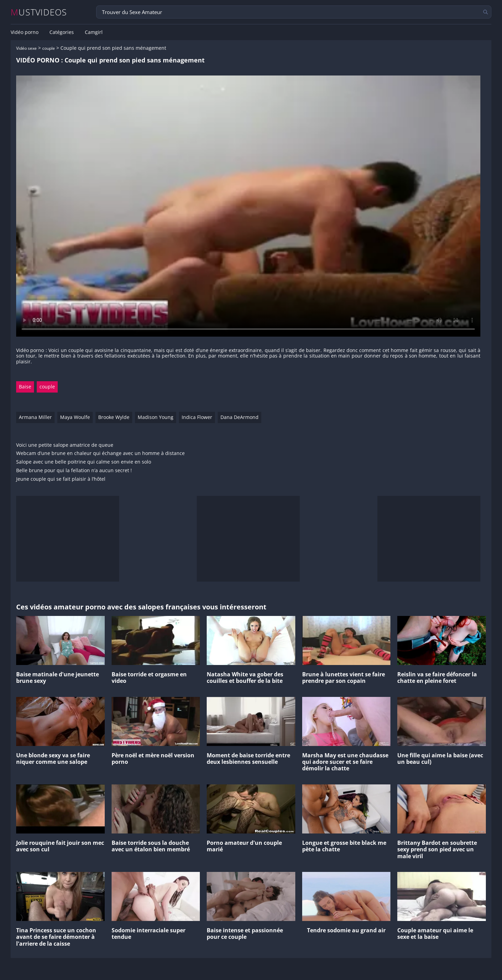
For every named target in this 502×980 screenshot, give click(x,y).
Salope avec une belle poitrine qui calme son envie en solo (84, 462)
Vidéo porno (25, 32)
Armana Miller (35, 417)
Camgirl (94, 32)
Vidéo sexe (26, 48)
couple (49, 48)
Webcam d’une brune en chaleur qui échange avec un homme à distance (100, 453)
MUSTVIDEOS (39, 12)
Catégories (62, 32)
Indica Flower (197, 417)
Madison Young (156, 417)
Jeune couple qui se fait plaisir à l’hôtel (61, 479)
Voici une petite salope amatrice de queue (65, 445)
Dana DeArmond (239, 417)
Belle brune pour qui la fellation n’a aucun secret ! (74, 471)
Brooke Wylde (114, 417)
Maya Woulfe (75, 417)
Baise (25, 387)
